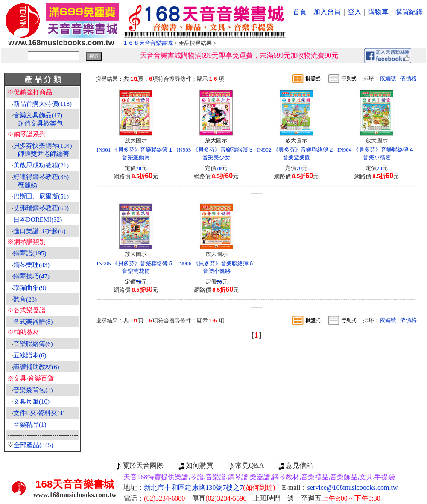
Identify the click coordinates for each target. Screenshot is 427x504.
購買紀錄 (409, 12)
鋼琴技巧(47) (31, 276)
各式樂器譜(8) (33, 322)
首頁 (300, 12)
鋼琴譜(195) (30, 253)
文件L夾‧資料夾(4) (39, 413)
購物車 (378, 12)
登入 (354, 12)
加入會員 (327, 12)
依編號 (388, 78)
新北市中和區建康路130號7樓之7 (209, 488)
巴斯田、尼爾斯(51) (41, 196)
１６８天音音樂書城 (148, 43)
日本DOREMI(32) (38, 220)
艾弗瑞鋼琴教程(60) (41, 208)
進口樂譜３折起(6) (39, 231)
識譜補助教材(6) (36, 367)
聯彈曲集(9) (30, 288)
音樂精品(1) (30, 425)
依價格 (408, 78)
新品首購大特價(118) (42, 104)
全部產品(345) (34, 445)
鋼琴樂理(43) (31, 265)
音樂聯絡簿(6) (33, 344)
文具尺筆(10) (31, 401)
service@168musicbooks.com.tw (353, 488)
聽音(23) (25, 299)
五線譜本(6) (30, 355)
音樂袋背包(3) (33, 390)
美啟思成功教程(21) (41, 165)
